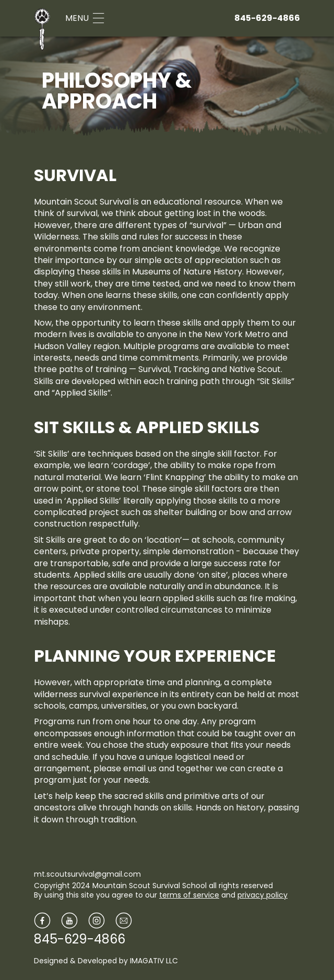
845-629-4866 (267, 18)
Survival (154, 369)
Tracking (191, 369)
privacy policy (263, 895)
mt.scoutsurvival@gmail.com (87, 874)
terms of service (189, 895)
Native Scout (255, 369)
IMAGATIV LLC (154, 961)
